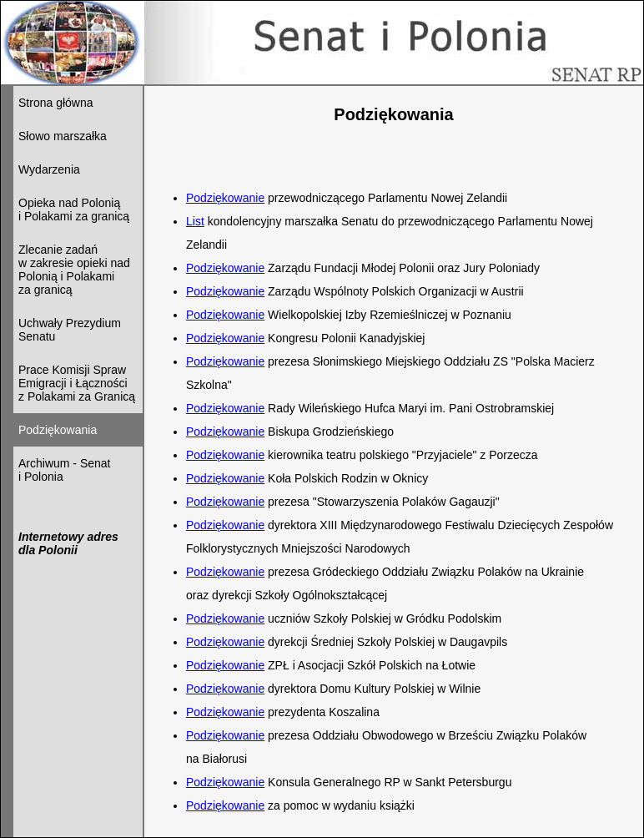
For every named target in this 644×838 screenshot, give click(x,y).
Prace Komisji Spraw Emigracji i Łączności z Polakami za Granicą (77, 383)
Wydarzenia (49, 169)
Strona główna (56, 103)
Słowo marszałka (63, 136)
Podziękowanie (225, 198)
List (195, 221)
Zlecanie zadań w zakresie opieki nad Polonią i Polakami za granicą (74, 270)
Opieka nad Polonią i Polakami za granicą (74, 209)
